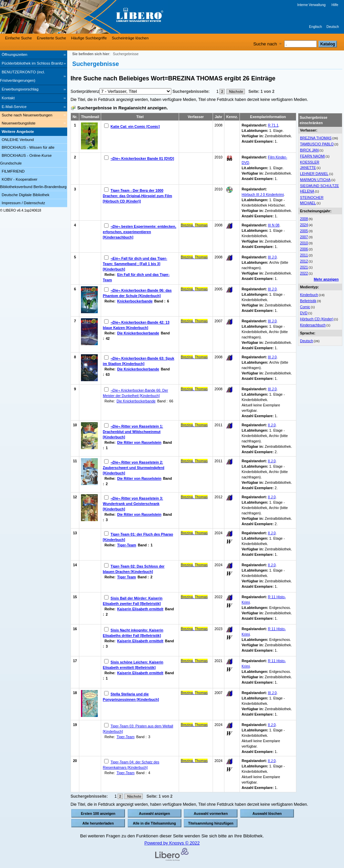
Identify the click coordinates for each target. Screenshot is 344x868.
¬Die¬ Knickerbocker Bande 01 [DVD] (142, 158)
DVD (304, 313)
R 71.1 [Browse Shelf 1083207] (273, 125)
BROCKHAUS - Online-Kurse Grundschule (26, 159)
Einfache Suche (18, 38)
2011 (304, 255)
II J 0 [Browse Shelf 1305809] (272, 533)
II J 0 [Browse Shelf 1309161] (272, 565)
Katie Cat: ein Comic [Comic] (135, 126)
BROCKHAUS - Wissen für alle (28, 147)
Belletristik (308, 301)
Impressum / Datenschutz (23, 203)
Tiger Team (127, 577)
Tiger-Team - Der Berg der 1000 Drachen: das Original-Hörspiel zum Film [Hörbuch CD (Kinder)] (137, 196)
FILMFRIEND (13, 171)
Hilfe (335, 5)
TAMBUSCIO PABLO (317, 144)
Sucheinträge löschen (130, 38)
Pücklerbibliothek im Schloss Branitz (32, 63)
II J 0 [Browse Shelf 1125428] (272, 425)
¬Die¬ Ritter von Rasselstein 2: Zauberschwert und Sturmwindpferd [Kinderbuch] (134, 468)
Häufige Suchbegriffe (89, 38)
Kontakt (8, 98)
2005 (304, 231)
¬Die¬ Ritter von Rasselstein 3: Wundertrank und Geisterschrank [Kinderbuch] (133, 504)
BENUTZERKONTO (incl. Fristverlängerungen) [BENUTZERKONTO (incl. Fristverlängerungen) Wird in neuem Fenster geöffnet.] (23, 76)
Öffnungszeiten (14, 55)
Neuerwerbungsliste (19, 123)
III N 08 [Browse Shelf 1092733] (273, 225)
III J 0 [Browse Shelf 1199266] (272, 289)
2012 (304, 261)
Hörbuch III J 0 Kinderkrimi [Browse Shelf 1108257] (263, 194)
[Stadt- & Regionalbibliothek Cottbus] (101, 17)
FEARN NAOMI (312, 156)
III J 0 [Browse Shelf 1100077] (272, 357)
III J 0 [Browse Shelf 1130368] (272, 389)
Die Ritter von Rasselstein (139, 442)
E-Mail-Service (14, 107)
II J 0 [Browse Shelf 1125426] (272, 461)
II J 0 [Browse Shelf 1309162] (272, 725)
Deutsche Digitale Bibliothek (26, 195)
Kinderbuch (309, 295)
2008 (304, 219)
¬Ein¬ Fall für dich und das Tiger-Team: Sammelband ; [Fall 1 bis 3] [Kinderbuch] (135, 264)
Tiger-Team (127, 545)
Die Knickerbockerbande (138, 333)
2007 (304, 237)
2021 (304, 267)
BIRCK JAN (309, 150)
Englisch (315, 27)
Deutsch (333, 27)
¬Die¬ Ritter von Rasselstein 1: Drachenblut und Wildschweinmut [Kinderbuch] (133, 432)
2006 (304, 249)
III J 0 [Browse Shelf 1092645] (272, 257)
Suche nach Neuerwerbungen (27, 115)
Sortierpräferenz (85, 92)
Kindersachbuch (313, 325)
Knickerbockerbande (135, 301)
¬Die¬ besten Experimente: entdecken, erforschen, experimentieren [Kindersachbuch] (139, 232)
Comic (305, 307)
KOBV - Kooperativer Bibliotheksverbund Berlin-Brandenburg (33, 183)
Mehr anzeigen (326, 279)
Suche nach (265, 44)
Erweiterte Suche (52, 38)
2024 (304, 225)
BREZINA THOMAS (316, 138)
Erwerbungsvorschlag (20, 89)
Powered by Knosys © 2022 (172, 843)
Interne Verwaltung (311, 5)
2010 (304, 243)
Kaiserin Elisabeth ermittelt (140, 609)
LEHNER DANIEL (314, 174)
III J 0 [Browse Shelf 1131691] (272, 693)
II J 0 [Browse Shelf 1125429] (272, 497)
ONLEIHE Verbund (18, 140)
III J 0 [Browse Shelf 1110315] (272, 321)
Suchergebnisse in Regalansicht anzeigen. (123, 108)
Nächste (236, 92)
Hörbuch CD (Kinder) (317, 319)
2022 (304, 273)
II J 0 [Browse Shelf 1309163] (272, 761)
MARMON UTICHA (315, 180)
